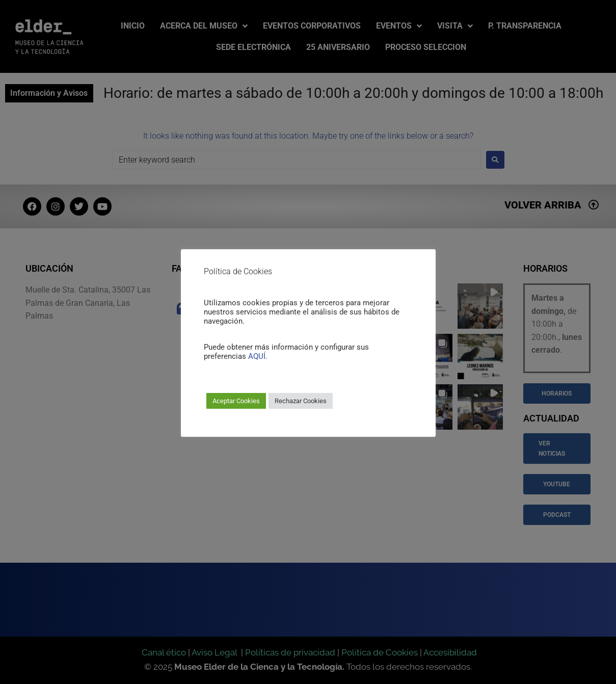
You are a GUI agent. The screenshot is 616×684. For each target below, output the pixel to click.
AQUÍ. (258, 356)
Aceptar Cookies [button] (236, 401)
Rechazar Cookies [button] (301, 401)
